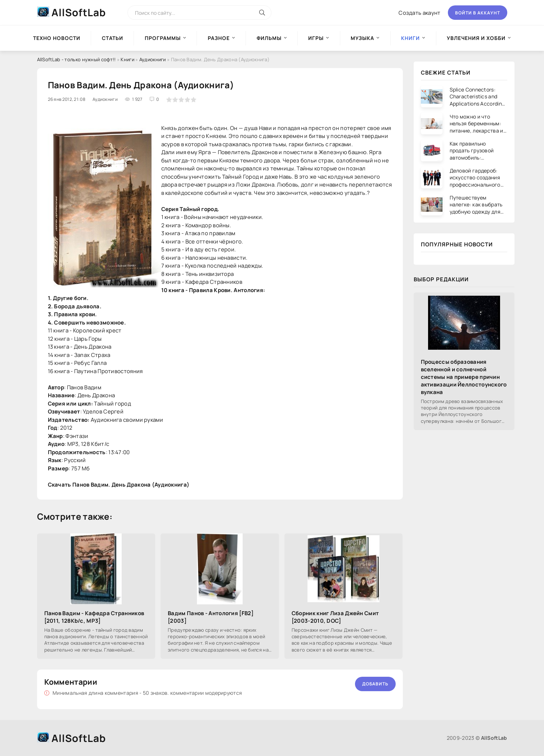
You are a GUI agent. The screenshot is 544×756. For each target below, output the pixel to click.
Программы (163, 38)
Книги (127, 59)
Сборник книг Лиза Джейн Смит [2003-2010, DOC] (335, 617)
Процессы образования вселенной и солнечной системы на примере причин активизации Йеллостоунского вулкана (464, 377)
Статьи (113, 38)
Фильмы (269, 38)
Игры (316, 38)
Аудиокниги (153, 59)
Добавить (375, 684)
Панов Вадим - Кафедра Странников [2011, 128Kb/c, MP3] (94, 617)
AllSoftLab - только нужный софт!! (77, 59)
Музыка (362, 38)
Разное (219, 38)
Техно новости (57, 38)
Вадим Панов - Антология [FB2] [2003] (211, 617)
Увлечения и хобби (476, 38)
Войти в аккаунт (478, 13)
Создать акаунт (419, 13)
